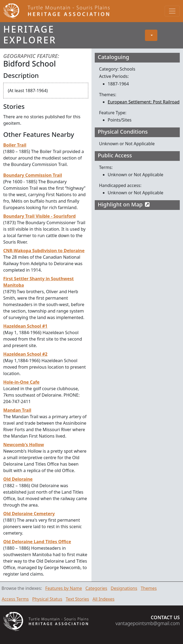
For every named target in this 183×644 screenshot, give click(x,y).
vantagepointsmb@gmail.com (148, 623)
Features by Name (64, 588)
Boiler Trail (15, 145)
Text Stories (77, 599)
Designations (124, 588)
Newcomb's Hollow (24, 445)
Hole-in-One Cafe (21, 382)
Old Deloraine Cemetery (29, 514)
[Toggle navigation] (172, 11)
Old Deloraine (18, 479)
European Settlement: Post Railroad (144, 102)
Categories (96, 588)
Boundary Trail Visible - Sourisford (39, 216)
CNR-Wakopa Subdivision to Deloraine (44, 251)
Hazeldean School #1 (25, 326)
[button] (151, 35)
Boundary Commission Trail (33, 175)
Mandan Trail (17, 410)
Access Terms (15, 599)
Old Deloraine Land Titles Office (37, 542)
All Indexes (104, 599)
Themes (149, 588)
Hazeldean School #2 (25, 354)
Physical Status (47, 599)
